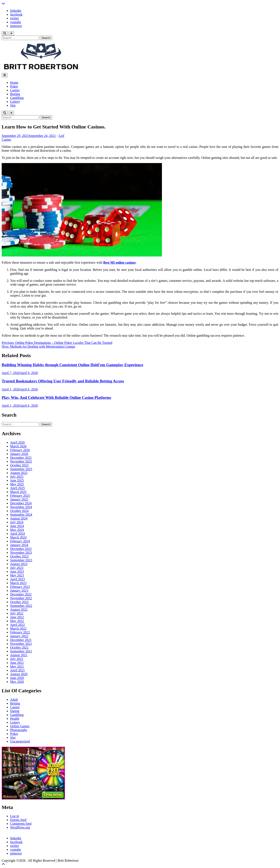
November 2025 (21, 461)
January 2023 (19, 591)
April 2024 (17, 534)
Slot (13, 105)
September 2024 (21, 515)
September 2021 (21, 651)
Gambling (17, 98)
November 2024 (21, 507)
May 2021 (17, 666)
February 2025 (20, 496)
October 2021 (19, 647)
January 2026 (19, 454)
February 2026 (20, 450)
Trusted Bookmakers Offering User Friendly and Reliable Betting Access (63, 381)
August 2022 (19, 609)
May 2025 (17, 484)
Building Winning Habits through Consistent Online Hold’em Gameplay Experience (72, 365)
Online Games (20, 726)
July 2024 (17, 522)
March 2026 (18, 446)
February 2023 (20, 587)
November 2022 (21, 598)
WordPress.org (20, 827)
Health (15, 719)
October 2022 (19, 602)
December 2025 (21, 458)
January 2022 (19, 636)
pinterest (16, 26)
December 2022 (21, 594)
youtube (16, 22)
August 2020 (19, 674)
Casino (15, 90)
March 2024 (18, 537)
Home (14, 83)
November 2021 (21, 644)
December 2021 (21, 640)
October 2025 (19, 465)
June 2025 (17, 480)
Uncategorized (20, 741)
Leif (61, 136)
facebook (16, 14)
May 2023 (17, 575)
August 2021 (19, 655)
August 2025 (19, 473)
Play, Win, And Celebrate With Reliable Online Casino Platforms (56, 398)
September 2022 (21, 606)
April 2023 (17, 579)
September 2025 (21, 469)
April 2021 (17, 670)
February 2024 (20, 541)
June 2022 (17, 617)
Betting (15, 94)
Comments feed (21, 824)
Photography (19, 730)
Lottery (15, 102)
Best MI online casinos (119, 263)
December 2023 (21, 549)
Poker (14, 86)
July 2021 (17, 659)
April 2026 (17, 442)
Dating (15, 711)
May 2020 (17, 682)
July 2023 (17, 568)
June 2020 (17, 678)
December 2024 (21, 503)
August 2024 (19, 518)
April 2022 (17, 625)
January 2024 (19, 545)
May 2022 (17, 621)
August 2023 (19, 564)
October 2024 (19, 511)
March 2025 (18, 492)
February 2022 (20, 632)
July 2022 (17, 613)
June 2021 (17, 663)
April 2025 (17, 488)
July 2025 (17, 477)
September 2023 (21, 560)
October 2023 (19, 556)
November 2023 (21, 553)
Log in (15, 816)
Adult (14, 700)
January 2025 (19, 499)
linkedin (16, 11)
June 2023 (17, 572)
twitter (15, 18)
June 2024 (17, 526)
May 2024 (17, 530)
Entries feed (18, 820)
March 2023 (18, 583)
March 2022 (18, 628)
